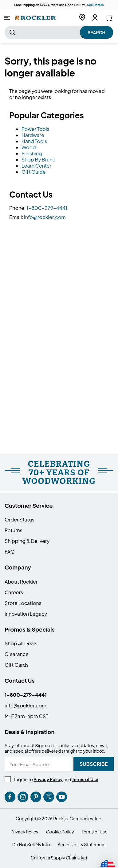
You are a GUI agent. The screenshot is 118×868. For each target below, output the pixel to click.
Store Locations (23, 603)
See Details (95, 5)
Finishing (32, 153)
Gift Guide (34, 172)
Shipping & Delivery (27, 541)
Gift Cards (17, 665)
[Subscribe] (94, 764)
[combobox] (59, 32)
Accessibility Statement (82, 845)
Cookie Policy (60, 832)
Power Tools (35, 129)
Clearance (17, 654)
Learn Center (36, 166)
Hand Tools (34, 141)
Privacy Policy (24, 832)
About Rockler (21, 582)
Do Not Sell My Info (31, 845)
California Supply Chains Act (59, 858)
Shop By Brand (39, 160)
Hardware (33, 135)
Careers (14, 592)
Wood (29, 147)
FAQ (10, 552)
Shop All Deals (21, 643)
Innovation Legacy (26, 614)
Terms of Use (95, 832)
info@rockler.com (45, 217)
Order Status (20, 519)
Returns (14, 530)
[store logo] (36, 18)
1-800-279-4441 (47, 208)
